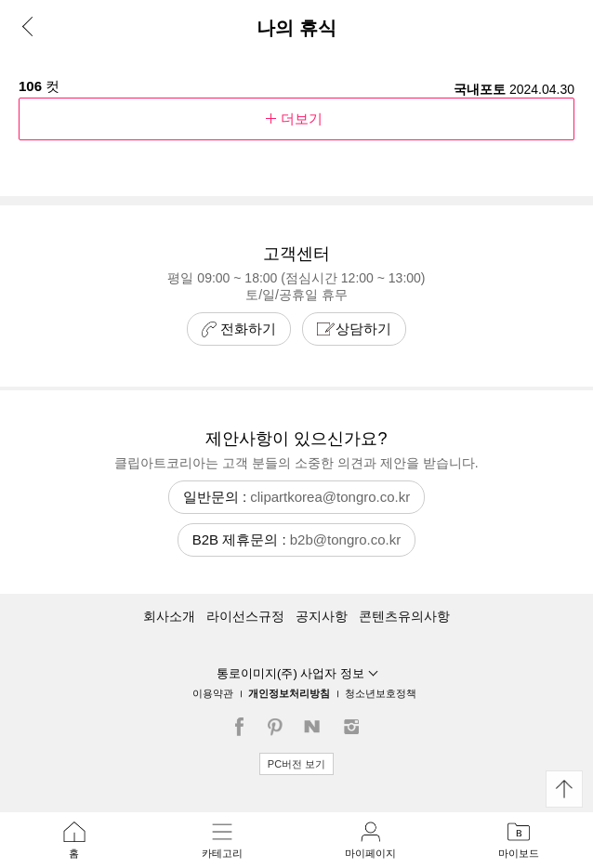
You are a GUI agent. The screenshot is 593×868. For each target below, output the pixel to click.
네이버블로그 (315, 727)
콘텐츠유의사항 (404, 616)
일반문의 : (296, 497)
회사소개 (169, 616)
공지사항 (322, 616)
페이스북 (241, 727)
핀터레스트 (278, 727)
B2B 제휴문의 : (297, 539)
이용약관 (213, 693)
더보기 (296, 118)
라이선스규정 (245, 616)
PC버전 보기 (296, 764)
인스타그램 (352, 727)
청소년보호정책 (381, 693)
